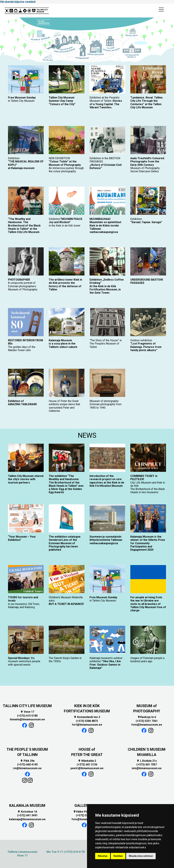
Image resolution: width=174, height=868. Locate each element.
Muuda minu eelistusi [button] (141, 856)
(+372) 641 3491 (27, 815)
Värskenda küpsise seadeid (18, 2)
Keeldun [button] (118, 856)
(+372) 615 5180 (27, 716)
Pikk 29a (27, 761)
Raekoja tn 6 (147, 717)
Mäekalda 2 (87, 761)
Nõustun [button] (103, 856)
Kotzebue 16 (27, 812)
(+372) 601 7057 (147, 765)
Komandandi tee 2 (87, 717)
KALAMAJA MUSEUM (27, 806)
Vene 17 (27, 712)
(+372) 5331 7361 (147, 721)
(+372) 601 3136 (87, 765)
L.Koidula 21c (147, 761)
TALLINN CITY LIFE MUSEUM (27, 706)
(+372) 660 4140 (27, 765)
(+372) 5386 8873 (87, 721)
